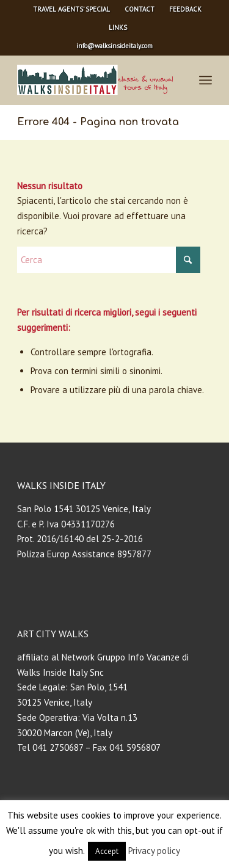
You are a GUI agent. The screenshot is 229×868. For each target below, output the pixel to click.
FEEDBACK (185, 9)
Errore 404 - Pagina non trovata (98, 122)
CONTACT (140, 9)
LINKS (118, 27)
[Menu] (205, 80)
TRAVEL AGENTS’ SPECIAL (71, 9)
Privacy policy (154, 851)
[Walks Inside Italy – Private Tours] (95, 80)
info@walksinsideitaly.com (114, 46)
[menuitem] (72, 9)
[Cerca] (109, 260)
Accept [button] (107, 851)
